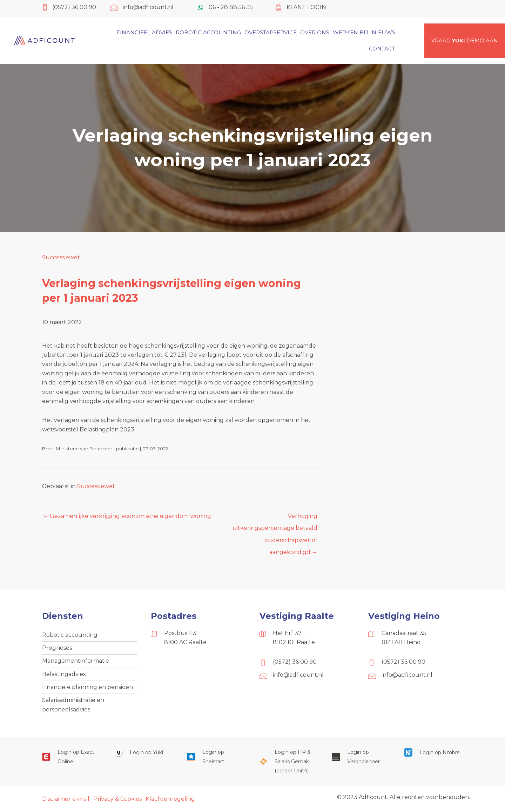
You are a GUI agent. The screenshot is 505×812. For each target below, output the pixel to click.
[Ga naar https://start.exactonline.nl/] (71, 757)
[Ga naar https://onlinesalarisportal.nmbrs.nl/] (433, 752)
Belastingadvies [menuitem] (64, 674)
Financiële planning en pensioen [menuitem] (87, 687)
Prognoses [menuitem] (57, 648)
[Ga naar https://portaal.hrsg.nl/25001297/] (288, 761)
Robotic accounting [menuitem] (70, 635)
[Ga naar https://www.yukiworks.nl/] (143, 752)
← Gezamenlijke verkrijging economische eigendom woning (127, 516)
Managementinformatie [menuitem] (76, 661)
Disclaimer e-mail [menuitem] (66, 799)
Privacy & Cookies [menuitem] (117, 799)
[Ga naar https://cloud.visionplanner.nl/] (361, 757)
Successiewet (61, 257)
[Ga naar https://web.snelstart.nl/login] (216, 757)
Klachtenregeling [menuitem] (170, 799)
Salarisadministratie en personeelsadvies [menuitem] (73, 705)
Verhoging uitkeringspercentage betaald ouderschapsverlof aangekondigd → (275, 518)
